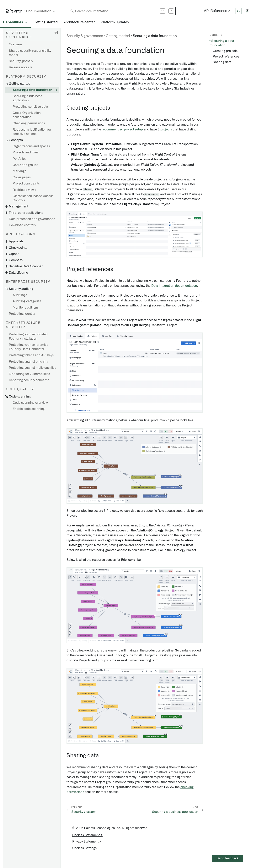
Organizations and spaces (31, 146)
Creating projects (225, 51)
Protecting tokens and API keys (31, 355)
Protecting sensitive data (30, 107)
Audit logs (20, 295)
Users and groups (25, 165)
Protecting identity (22, 314)
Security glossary (21, 61)
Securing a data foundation (32, 90)
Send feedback (228, 858)
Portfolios (19, 159)
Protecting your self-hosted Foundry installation (28, 337)
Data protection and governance (32, 219)
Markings (19, 171)
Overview (15, 44)
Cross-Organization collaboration (27, 115)
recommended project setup (122, 129)
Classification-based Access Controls (33, 198)
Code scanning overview (30, 403)
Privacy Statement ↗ (87, 842)
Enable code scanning (29, 409)
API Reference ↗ (217, 11)
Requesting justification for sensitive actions (32, 132)
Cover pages (22, 177)
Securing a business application (27, 98)
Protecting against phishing (29, 362)
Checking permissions (29, 123)
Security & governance (85, 36)
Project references (226, 57)
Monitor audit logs (26, 308)
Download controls (22, 225)
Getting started (46, 22)
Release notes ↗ (20, 67)
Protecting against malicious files (32, 368)
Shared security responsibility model (30, 53)
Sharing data (222, 62)
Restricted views (24, 190)
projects (166, 129)
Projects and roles (26, 152)
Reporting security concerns (29, 380)
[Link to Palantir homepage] (14, 11)
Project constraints (26, 184)
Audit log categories (27, 301)
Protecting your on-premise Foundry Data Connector (29, 347)
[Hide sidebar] (56, 32)
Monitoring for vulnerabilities (29, 374)
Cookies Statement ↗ (87, 835)
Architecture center (79, 22)
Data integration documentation (174, 286)
